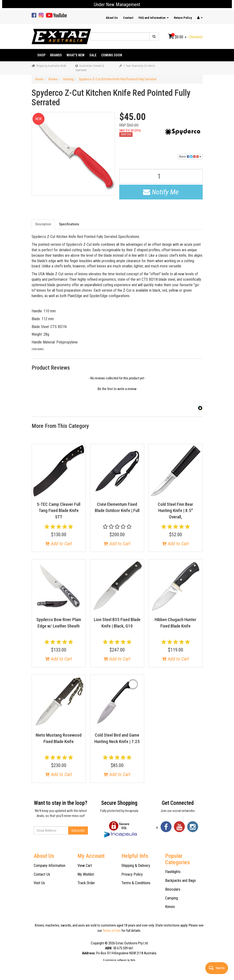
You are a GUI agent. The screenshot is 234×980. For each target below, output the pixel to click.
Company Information (50, 866)
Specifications (69, 224)
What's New (76, 55)
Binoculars (173, 889)
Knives (170, 907)
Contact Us (42, 874)
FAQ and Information (154, 18)
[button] (117, 388)
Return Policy (183, 18)
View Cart (85, 866)
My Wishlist (86, 874)
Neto (133, 960)
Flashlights (173, 872)
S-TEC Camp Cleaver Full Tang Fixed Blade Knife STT (59, 511)
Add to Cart (59, 544)
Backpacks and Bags (180, 881)
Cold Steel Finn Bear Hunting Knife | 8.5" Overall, (175, 511)
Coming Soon (112, 55)
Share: (190, 157)
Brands (56, 55)
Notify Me (161, 192)
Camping (172, 898)
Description (43, 224)
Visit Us (39, 883)
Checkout (196, 37)
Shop (41, 55)
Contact (128, 18)
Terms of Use (112, 931)
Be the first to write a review (117, 389)
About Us (112, 18)
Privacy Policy (132, 874)
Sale (93, 55)
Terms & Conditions (136, 883)
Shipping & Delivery (136, 866)
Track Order (86, 883)
